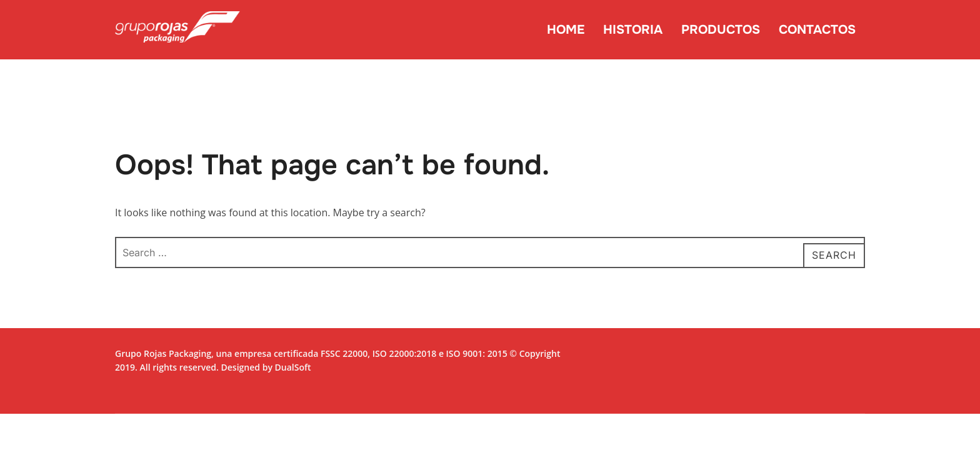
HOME (566, 30)
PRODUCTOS (721, 30)
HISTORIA (633, 30)
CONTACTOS (817, 30)
